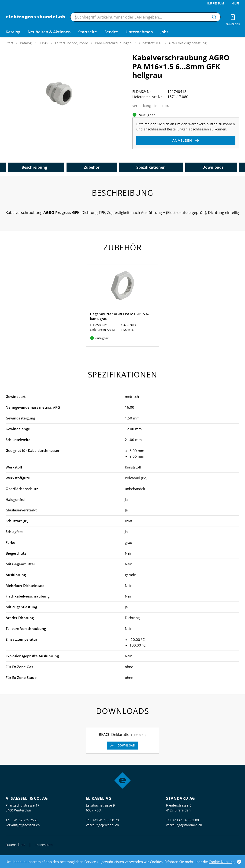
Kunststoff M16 (150, 43)
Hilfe (236, 3)
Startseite (88, 32)
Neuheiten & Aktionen (49, 32)
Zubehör (92, 167)
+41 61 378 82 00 (186, 820)
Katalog (26, 43)
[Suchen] (214, 17)
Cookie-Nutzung (222, 862)
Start (9, 43)
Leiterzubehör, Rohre (72, 43)
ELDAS (43, 43)
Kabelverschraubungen (113, 43)
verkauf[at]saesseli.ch (23, 825)
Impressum (216, 3)
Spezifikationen (151, 167)
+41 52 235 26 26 (25, 820)
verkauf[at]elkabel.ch (102, 825)
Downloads (213, 167)
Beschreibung (34, 167)
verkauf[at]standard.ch (184, 825)
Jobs (164, 32)
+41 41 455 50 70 (106, 820)
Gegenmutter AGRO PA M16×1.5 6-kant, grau (120, 316)
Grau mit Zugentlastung (188, 43)
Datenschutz (15, 845)
